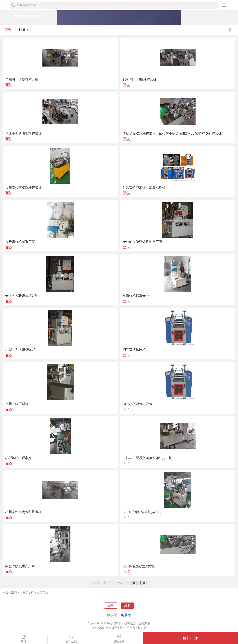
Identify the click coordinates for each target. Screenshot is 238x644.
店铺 (24, 639)
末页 (142, 583)
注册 (127, 605)
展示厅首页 (27, 592)
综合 (8, 30)
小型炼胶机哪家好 (18, 458)
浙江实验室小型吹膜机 (139, 566)
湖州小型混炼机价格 (137, 404)
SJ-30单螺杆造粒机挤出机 (142, 512)
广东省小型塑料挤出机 (22, 80)
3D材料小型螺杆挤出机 (139, 80)
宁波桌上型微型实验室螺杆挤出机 (147, 458)
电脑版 (126, 615)
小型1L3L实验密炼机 (20, 350)
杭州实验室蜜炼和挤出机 (23, 512)
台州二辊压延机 (17, 404)
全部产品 (42, 592)
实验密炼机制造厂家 (20, 242)
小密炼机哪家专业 (136, 296)
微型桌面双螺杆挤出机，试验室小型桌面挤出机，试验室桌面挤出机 (172, 134)
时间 (24, 30)
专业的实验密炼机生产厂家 (142, 242)
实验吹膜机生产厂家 (20, 566)
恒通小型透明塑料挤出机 (23, 134)
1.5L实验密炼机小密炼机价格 (144, 188)
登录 (111, 605)
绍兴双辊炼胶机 (134, 350)
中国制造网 (10, 592)
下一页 (130, 583)
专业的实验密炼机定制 (22, 296)
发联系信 (119, 639)
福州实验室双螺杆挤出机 (23, 188)
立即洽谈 (71, 639)
